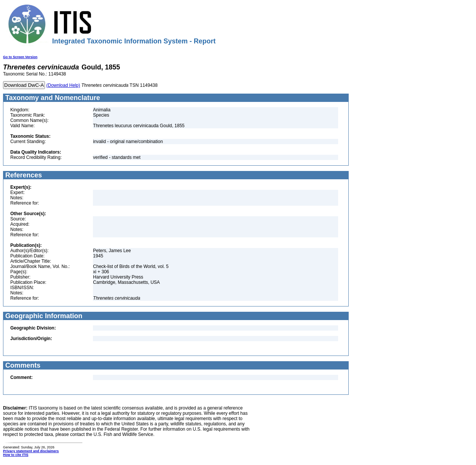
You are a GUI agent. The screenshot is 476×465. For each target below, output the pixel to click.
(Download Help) (63, 85)
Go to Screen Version (20, 57)
